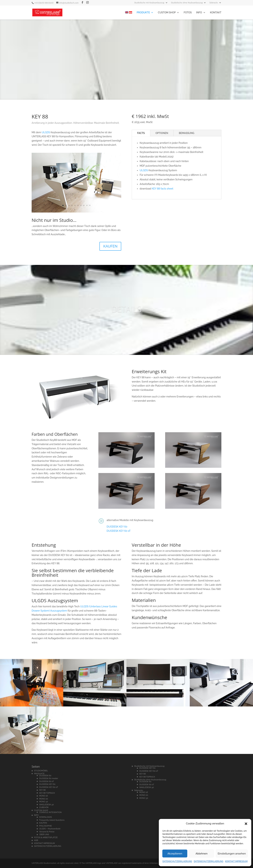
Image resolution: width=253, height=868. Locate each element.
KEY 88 (42, 790)
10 (90, 205)
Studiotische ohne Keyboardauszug (187, 3)
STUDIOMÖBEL (41, 771)
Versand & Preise (47, 832)
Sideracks (214, 3)
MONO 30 (44, 802)
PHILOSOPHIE (46, 826)
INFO (199, 13)
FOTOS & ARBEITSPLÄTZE (46, 838)
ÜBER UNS (44, 835)
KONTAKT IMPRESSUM (236, 861)
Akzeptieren (175, 854)
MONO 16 (43, 796)
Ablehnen (202, 854)
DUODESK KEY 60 (117, 527)
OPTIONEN (162, 133)
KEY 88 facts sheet (163, 189)
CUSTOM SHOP (167, 13)
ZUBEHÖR (44, 807)
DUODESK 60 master (49, 778)
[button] (246, 824)
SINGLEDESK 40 (46, 805)
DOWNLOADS (46, 817)
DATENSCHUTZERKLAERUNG (177, 861)
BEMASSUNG (187, 133)
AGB (36, 840)
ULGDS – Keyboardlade (50, 829)
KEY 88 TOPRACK (47, 793)
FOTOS (188, 13)
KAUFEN (110, 246)
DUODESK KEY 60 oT (119, 531)
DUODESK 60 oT (47, 781)
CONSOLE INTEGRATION (50, 812)
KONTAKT (216, 13)
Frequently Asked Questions (52, 820)
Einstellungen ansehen (232, 854)
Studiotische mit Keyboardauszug (149, 3)
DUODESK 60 (45, 776)
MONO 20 (44, 799)
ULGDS (46, 132)
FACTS (141, 133)
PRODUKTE (143, 13)
